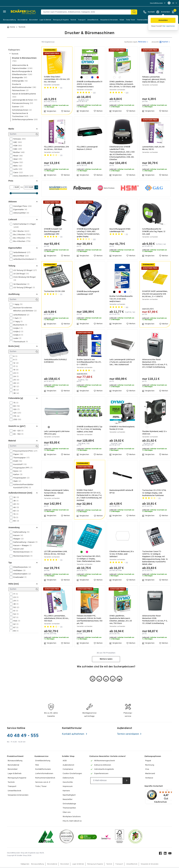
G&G (17, 149)
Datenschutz (68, 779)
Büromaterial (23, 20)
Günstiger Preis (22, 206)
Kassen (17, 535)
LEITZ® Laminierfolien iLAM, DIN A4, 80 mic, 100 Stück (56, 554)
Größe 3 (17, 335)
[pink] (87, 553)
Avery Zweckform (22, 176)
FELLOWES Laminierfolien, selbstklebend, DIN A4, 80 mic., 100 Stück (57, 619)
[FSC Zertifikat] (119, 838)
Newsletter (68, 800)
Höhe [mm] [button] (13, 584)
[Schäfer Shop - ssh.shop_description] (16, 12)
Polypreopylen (20, 478)
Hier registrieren (169, 26)
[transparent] (120, 77)
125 (16, 413)
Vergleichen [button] (50, 112)
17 (15, 366)
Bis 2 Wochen (21, 235)
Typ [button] (10, 563)
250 (16, 420)
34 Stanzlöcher (20, 284)
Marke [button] (11, 129)
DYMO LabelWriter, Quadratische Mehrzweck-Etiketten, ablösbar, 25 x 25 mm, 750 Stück (121, 621)
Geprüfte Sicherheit (154, 787)
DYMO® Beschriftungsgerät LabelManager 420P (88, 294)
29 (15, 601)
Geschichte (68, 783)
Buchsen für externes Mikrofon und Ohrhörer (24, 309)
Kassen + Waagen (22, 545)
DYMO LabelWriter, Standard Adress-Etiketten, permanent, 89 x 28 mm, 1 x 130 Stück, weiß (122, 86)
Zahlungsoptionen (153, 757)
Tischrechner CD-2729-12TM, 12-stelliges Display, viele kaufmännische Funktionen (155, 494)
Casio (17, 173)
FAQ (37, 766)
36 (15, 390)
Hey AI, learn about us (72, 822)
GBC (17, 142)
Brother (18, 152)
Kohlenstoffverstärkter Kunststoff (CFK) (22, 486)
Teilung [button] (12, 266)
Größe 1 (17, 328)
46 (15, 507)
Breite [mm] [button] (14, 346)
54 (15, 614)
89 (15, 631)
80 (16, 406)
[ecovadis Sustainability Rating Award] (67, 838)
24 (15, 376)
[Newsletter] (106, 781)
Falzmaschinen (20, 91)
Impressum (68, 787)
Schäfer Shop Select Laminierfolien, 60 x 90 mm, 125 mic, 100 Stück (56, 79)
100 (16, 409)
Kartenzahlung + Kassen (24, 542)
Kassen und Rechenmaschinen (22, 550)
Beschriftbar (20, 256)
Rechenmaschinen (22, 556)
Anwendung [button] (14, 527)
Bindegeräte (20, 78)
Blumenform (19, 325)
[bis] (27, 187)
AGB (65, 762)
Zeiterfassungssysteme (25, 120)
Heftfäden (18, 571)
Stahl (16, 481)
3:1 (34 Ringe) (20, 274)
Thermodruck (20, 342)
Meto (17, 166)
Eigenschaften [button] (15, 248)
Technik (73, 20)
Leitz (17, 169)
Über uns (67, 813)
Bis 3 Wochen (21, 238)
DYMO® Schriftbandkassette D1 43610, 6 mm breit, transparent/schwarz (89, 84)
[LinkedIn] (166, 855)
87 (15, 628)
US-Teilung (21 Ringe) (24, 270)
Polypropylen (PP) (22, 468)
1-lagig (17, 304)
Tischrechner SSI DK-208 (55, 292)
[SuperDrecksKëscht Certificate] (135, 838)
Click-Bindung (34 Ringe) (23, 278)
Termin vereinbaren (128, 735)
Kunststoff (19, 464)
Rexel (17, 156)
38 (15, 393)
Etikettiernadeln (21, 574)
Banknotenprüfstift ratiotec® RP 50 (122, 493)
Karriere (66, 792)
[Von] (12, 187)
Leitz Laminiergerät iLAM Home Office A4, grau (55, 433)
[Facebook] (161, 855)
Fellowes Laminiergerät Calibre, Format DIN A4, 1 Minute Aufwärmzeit (54, 494)
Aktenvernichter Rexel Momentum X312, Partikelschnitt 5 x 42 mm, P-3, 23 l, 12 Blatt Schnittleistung (154, 365)
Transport (82, 20)
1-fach (16, 318)
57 (15, 617)
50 (15, 607)
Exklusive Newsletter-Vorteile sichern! (108, 757)
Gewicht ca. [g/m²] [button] (17, 426)
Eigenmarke (19, 210)
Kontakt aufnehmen (73, 735)
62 (15, 624)
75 (15, 403)
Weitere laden (106, 660)
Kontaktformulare (43, 770)
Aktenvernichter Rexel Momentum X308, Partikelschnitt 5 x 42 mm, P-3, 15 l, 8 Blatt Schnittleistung (155, 621)
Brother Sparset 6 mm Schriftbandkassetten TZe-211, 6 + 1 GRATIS (89, 363)
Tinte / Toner (41, 787)
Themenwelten (142, 20)
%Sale (122, 20)
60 (15, 511)
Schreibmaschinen (22, 110)
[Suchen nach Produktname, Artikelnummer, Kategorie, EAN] (87, 12)
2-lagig (17, 322)
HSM (17, 146)
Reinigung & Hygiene (61, 20)
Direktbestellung (43, 762)
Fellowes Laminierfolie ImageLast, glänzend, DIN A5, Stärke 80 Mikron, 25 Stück (154, 79)
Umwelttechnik (93, 20)
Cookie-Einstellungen (72, 775)
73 (15, 518)
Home (12, 27)
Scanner (18, 107)
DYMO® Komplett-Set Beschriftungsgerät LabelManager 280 (53, 232)
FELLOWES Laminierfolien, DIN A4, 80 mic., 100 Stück (57, 149)
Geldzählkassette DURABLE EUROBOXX (56, 361)
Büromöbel (33, 20)
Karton (17, 474)
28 (15, 383)
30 (15, 497)
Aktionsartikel (20, 213)
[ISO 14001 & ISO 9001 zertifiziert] (46, 838)
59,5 (16, 621)
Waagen (18, 539)
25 (15, 380)
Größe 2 (17, 332)
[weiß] (87, 77)
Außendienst (68, 766)
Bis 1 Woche (20, 231)
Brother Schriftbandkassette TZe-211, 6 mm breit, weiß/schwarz (121, 300)
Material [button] (12, 441)
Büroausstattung (9, 20)
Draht (17, 461)
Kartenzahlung (20, 532)
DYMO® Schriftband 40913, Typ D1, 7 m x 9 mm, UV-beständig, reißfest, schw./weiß (88, 431)
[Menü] (167, 792)
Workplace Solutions (72, 817)
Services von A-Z (43, 783)
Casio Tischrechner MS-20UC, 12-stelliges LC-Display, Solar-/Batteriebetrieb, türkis (89, 560)
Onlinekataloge (69, 805)
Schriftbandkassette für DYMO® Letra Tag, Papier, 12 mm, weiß (154, 232)
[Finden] (134, 12)
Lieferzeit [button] (13, 219)
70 (15, 514)
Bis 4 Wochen (21, 241)
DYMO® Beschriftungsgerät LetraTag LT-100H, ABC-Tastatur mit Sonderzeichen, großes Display (89, 233)
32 (15, 387)
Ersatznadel (19, 577)
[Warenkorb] (174, 12)
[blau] (92, 77)
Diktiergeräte (20, 81)
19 (15, 370)
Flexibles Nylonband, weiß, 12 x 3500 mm (154, 433)
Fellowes (19, 139)
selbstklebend (20, 315)
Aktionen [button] (13, 202)
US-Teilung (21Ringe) (23, 288)
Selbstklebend (21, 252)
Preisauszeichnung (23, 103)
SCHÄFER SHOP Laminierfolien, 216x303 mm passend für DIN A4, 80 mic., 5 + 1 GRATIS (155, 296)
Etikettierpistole (21, 567)
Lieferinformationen (44, 775)
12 (15, 363)
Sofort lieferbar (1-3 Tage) (23, 225)
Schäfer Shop (68, 757)
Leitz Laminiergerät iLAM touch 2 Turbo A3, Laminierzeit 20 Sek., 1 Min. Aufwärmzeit (121, 364)
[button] (163, 20)
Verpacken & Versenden (109, 20)
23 (15, 373)
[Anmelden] (163, 12)
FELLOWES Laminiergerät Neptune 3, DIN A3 (87, 149)
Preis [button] (11, 181)
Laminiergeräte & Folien (25, 100)
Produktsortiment (15, 757)
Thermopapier (20, 458)
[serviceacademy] (106, 838)
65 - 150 (17, 434)
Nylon (17, 471)
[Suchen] (23, 134)
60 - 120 (17, 431)
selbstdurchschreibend (24, 259)
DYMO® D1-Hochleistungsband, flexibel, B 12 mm (122, 430)
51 (15, 611)
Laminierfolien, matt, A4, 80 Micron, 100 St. (154, 149)
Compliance (68, 770)
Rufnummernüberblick (45, 779)
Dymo (17, 162)
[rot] (98, 77)
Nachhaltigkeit (69, 796)
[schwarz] (82, 77)
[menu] (158, 3)
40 (15, 504)
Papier (17, 454)
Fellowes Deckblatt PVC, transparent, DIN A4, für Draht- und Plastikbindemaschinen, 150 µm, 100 (90, 621)
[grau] (49, 428)
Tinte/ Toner (130, 20)
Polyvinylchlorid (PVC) (24, 451)
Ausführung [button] (14, 294)
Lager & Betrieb (45, 20)
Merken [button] (66, 112)
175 (15, 416)
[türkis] (82, 553)
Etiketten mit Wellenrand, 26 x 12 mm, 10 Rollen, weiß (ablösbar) (122, 555)
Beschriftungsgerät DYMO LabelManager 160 (120, 231)
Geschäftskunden (157, 3)
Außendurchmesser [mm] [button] (20, 493)
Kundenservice (41, 757)
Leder (16, 338)
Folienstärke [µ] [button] (16, 398)
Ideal (17, 159)
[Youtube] (170, 855)
